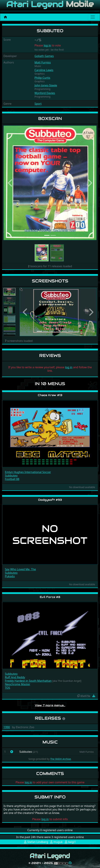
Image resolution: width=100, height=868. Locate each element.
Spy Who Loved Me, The (20, 569)
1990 (7, 727)
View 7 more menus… (50, 705)
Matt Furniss (43, 62)
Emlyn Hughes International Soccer (28, 472)
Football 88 (12, 479)
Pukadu (10, 576)
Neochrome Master (18, 684)
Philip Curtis (42, 78)
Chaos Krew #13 (50, 395)
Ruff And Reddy (15, 677)
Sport (38, 104)
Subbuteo (11, 476)
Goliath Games (44, 56)
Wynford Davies (45, 93)
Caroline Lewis (44, 70)
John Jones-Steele (46, 85)
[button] (10, 183)
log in (47, 45)
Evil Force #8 (50, 597)
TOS (7, 688)
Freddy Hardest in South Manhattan (28, 681)
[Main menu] (93, 17)
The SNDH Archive (61, 759)
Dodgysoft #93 (50, 500)
